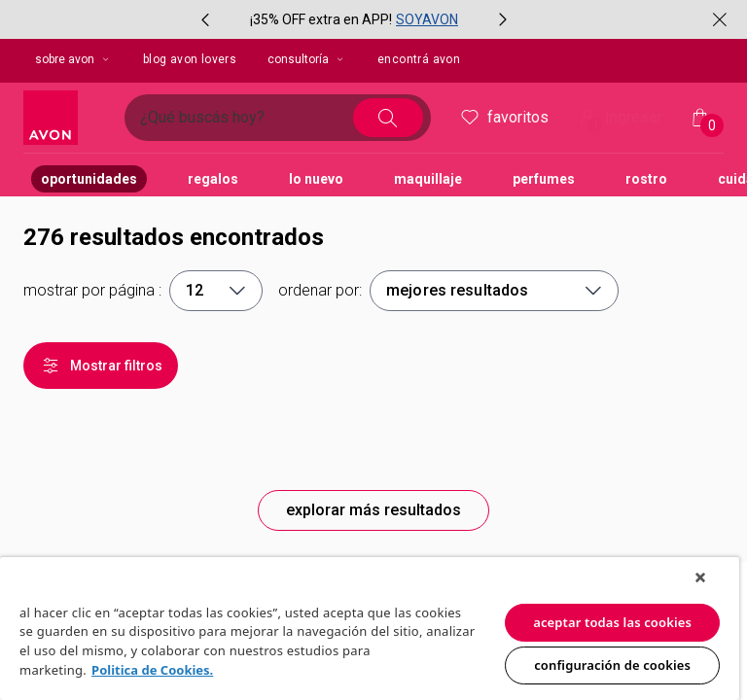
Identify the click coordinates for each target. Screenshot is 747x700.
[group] (354, 19)
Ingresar (619, 119)
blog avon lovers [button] (190, 59)
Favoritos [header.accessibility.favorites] (503, 118)
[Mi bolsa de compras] (700, 118)
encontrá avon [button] (419, 59)
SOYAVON (427, 19)
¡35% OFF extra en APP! (321, 19)
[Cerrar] (720, 19)
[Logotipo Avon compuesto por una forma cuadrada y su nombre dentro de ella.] (66, 118)
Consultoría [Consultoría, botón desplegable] (307, 59)
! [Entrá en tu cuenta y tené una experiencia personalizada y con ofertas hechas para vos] (596, 125)
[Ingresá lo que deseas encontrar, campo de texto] (247, 118)
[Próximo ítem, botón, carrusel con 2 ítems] (503, 19)
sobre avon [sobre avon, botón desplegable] (73, 59)
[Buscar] (388, 118)
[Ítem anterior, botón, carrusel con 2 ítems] (205, 19)
